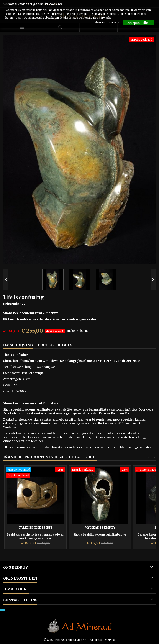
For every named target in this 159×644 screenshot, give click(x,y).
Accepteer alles (138, 23)
